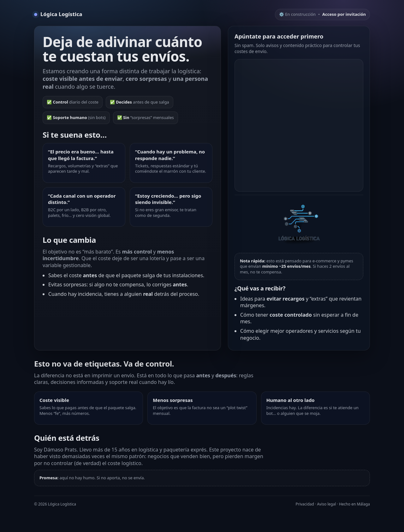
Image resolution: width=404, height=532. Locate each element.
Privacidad (305, 504)
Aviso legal (326, 504)
